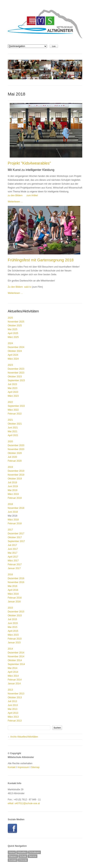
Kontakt (12, 767)
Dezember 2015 (16, 612)
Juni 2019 (13, 486)
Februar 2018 (15, 524)
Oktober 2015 (15, 616)
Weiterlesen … (15, 202)
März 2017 (13, 561)
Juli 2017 (12, 545)
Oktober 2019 (15, 479)
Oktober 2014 (15, 660)
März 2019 (13, 494)
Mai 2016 (12, 586)
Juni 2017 (13, 549)
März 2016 (13, 594)
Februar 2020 (15, 461)
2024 (10, 343)
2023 (10, 365)
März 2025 (13, 337)
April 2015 (13, 631)
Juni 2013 (13, 705)
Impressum (23, 767)
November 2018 (16, 508)
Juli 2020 (12, 457)
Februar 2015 (15, 639)
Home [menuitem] (12, 852)
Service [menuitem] (33, 856)
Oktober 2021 (15, 424)
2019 (10, 467)
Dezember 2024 (16, 347)
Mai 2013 (12, 709)
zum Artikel (32, 195)
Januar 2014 (14, 684)
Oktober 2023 (15, 377)
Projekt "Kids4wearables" (29, 163)
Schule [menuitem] (23, 856)
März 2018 (13, 520)
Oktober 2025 (15, 326)
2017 (10, 530)
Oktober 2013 (15, 697)
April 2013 (13, 713)
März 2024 (13, 359)
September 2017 (16, 541)
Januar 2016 (14, 602)
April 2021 (13, 435)
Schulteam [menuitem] (35, 852)
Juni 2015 (13, 623)
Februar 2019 (15, 498)
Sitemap (35, 767)
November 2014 (16, 657)
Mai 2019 (12, 490)
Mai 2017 (12, 553)
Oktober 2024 (15, 351)
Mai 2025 (12, 329)
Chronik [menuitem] (23, 860)
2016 (10, 575)
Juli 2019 (12, 483)
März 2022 (13, 410)
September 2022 (16, 406)
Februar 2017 (15, 564)
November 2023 (16, 373)
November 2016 (16, 582)
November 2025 (16, 322)
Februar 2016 (15, 598)
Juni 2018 (13, 512)
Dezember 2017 (16, 534)
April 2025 (13, 333)
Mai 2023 (12, 388)
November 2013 (16, 694)
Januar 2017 (14, 568)
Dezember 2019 (16, 471)
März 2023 (13, 396)
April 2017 (13, 557)
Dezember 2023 (16, 369)
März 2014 (13, 676)
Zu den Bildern (15, 287)
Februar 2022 (15, 414)
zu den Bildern (15, 195)
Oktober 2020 (15, 453)
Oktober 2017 (15, 537)
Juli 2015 (12, 619)
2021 (10, 420)
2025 (10, 318)
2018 (10, 504)
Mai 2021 (12, 431)
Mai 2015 (12, 627)
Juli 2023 (12, 384)
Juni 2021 (13, 428)
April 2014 (13, 672)
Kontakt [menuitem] (13, 860)
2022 (10, 402)
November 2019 (16, 475)
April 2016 (13, 590)
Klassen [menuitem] (13, 856)
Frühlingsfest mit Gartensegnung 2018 (41, 260)
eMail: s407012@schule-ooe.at (24, 803)
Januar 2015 (14, 643)
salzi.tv (28, 287)
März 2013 (13, 717)
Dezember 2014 (16, 653)
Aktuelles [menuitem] (22, 852)
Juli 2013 (12, 701)
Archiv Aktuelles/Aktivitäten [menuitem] (24, 737)
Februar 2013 (15, 721)
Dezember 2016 (16, 578)
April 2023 (13, 392)
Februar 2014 (15, 680)
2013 (10, 690)
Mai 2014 (12, 668)
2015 (10, 608)
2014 (10, 649)
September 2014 (16, 664)
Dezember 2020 (16, 445)
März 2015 (13, 635)
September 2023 (16, 380)
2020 (10, 442)
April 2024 (13, 355)
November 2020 (16, 449)
